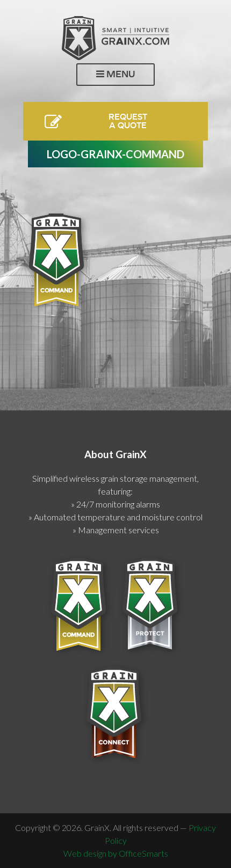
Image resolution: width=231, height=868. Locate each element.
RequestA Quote (128, 121)
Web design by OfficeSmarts (116, 853)
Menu (115, 74)
